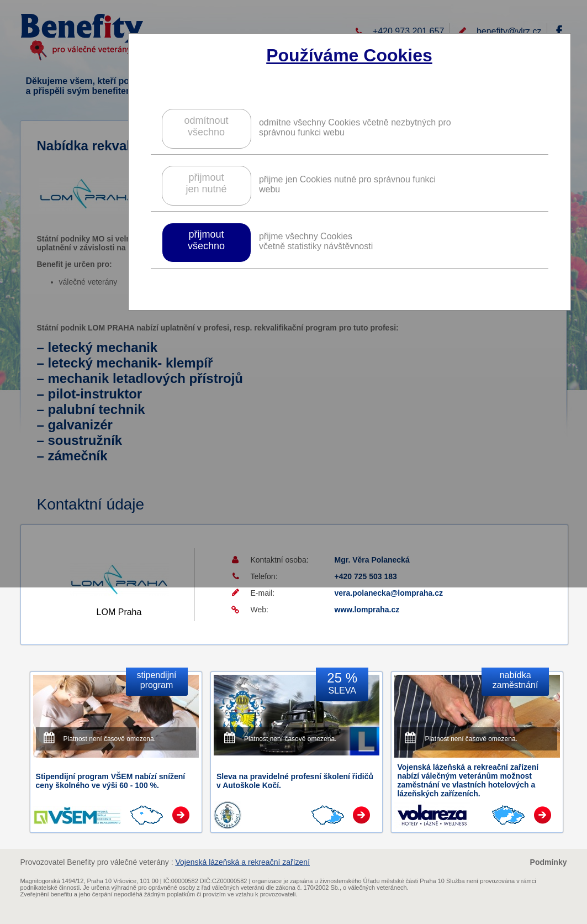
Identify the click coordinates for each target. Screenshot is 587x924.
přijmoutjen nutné (206, 183)
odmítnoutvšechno (206, 126)
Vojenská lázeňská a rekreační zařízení (242, 862)
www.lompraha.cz (367, 610)
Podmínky (549, 862)
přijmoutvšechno (206, 240)
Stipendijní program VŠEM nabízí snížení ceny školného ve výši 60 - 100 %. (111, 781)
